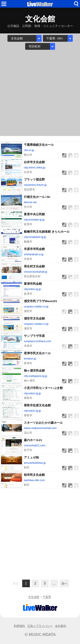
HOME (40, 4)
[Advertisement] (40, 93)
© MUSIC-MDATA (40, 634)
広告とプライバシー (40, 626)
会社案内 (61, 626)
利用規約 (19, 626)
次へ (64, 583)
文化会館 (34, 597)
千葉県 (47, 597)
